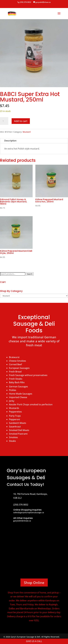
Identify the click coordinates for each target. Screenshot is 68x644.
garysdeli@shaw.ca (22, 521)
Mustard (27, 132)
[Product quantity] (4, 121)
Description (10, 141)
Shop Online (34, 583)
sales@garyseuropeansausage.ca (29, 512)
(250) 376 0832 (25, 2)
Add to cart (21, 121)
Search (30, 274)
